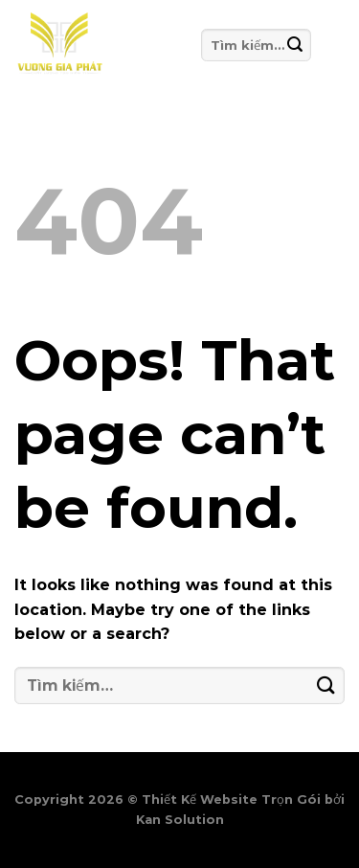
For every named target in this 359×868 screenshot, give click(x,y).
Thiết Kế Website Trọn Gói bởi (243, 799)
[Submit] (295, 45)
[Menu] (327, 45)
